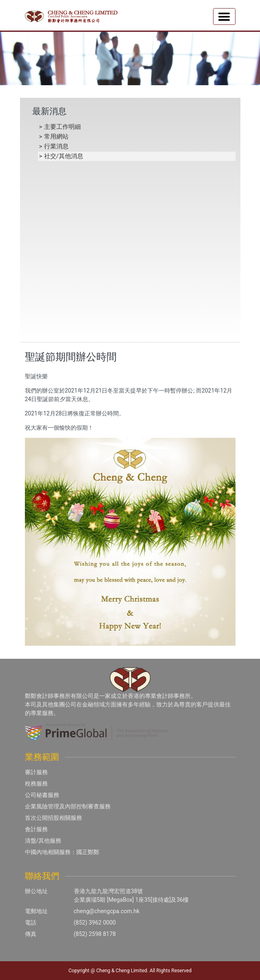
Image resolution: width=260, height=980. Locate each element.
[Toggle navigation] (224, 17)
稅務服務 (36, 784)
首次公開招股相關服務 (53, 818)
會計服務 (36, 829)
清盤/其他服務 (43, 841)
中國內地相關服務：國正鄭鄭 (62, 852)
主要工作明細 (62, 127)
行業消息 (56, 146)
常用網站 (56, 137)
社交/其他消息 (64, 156)
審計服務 (36, 772)
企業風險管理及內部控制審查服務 (68, 806)
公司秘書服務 (42, 795)
